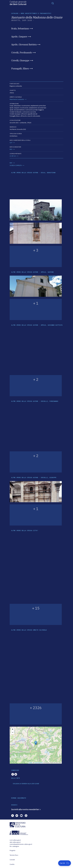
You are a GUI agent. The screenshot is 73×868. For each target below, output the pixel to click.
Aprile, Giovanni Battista (24, 44)
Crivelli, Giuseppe (20, 60)
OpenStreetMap (39, 763)
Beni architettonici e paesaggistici (36, 13)
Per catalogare (14, 846)
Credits (12, 864)
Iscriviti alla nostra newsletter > (26, 809)
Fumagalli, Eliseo (20, 68)
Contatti (12, 860)
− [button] (13, 733)
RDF (11, 163)
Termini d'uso (14, 855)
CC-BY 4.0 (13, 156)
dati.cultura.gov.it (15, 842)
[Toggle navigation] (53, 3)
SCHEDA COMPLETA (16, 165)
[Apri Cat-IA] (65, 863)
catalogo (15, 13)
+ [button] (13, 730)
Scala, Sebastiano (20, 28)
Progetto (13, 850)
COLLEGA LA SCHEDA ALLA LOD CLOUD (26, 784)
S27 (11, 143)
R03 (11, 149)
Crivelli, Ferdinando (22, 52)
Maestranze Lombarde (17, 99)
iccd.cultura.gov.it (15, 840)
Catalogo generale (18, 3)
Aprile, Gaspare (19, 37)
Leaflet (31, 763)
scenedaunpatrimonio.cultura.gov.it (21, 844)
